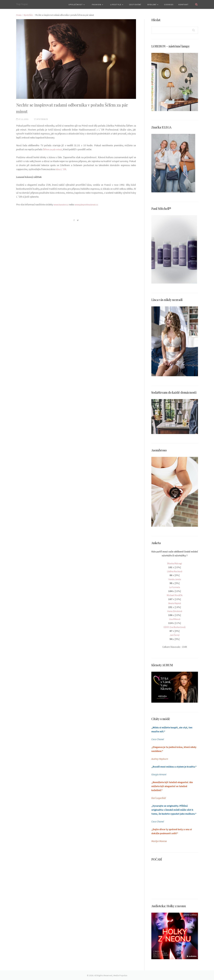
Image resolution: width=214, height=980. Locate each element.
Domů (19, 15)
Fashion (97, 5)
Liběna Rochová (175, 571)
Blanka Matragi (175, 563)
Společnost (76, 5)
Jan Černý (175, 635)
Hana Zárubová (175, 611)
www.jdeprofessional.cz (88, 204)
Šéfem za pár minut (53, 149)
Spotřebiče (28, 15)
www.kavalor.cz (62, 204)
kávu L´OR (61, 169)
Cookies (169, 5)
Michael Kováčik (175, 595)
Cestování (135, 5)
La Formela (175, 587)
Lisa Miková (175, 619)
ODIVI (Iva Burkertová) (175, 627)
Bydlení (152, 5)
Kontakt (184, 5)
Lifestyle (116, 5)
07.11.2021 (23, 119)
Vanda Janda (175, 579)
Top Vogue (22, 4)
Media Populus (120, 975)
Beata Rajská (175, 603)
